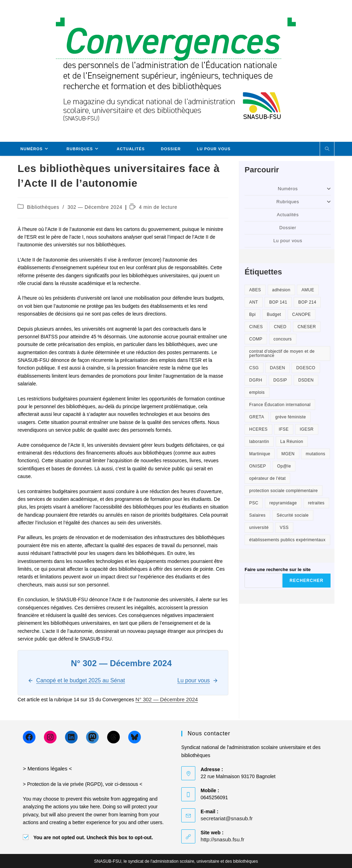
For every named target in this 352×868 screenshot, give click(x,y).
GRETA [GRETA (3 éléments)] (256, 417)
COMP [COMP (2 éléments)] (256, 339)
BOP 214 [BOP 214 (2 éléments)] (307, 302)
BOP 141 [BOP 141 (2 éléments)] (278, 302)
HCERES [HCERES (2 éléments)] (258, 429)
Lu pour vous (288, 241)
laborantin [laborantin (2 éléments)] (259, 442)
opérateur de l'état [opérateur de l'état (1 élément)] (267, 478)
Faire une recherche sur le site (278, 569)
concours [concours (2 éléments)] (283, 339)
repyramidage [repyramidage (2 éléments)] (283, 503)
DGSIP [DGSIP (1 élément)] (280, 380)
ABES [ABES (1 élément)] (255, 290)
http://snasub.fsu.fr (221, 839)
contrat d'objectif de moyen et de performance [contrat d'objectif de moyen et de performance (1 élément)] (282, 353)
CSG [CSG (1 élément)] (254, 368)
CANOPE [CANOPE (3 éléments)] (302, 314)
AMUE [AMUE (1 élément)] (308, 290)
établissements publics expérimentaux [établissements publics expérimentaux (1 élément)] (287, 540)
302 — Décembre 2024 (95, 207)
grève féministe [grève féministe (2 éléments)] (290, 417)
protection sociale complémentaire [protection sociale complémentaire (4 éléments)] (283, 491)
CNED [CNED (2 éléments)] (280, 327)
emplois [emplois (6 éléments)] (257, 392)
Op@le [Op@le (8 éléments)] (284, 466)
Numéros (304, 189)
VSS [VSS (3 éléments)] (284, 528)
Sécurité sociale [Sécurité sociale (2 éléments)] (293, 515)
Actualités (288, 215)
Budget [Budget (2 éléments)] (274, 314)
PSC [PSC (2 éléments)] (254, 503)
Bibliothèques (43, 207)
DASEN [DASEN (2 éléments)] (277, 368)
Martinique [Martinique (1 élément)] (260, 454)
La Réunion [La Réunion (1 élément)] (292, 442)
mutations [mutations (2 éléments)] (315, 454)
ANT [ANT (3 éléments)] (253, 302)
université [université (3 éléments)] (259, 528)
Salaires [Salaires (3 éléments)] (257, 515)
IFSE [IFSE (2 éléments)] (283, 429)
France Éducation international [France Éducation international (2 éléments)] (280, 405)
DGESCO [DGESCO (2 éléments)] (306, 368)
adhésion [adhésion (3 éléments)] (281, 290)
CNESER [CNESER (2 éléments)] (307, 327)
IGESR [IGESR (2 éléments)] (307, 429)
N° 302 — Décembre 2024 (164, 699)
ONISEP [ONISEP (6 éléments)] (258, 466)
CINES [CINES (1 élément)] (256, 327)
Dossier (288, 228)
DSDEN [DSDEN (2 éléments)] (306, 380)
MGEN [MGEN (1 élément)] (288, 454)
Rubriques (304, 202)
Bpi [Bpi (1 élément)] (252, 314)
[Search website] (327, 149)
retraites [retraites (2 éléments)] (316, 503)
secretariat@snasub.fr (225, 818)
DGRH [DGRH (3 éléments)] (256, 380)
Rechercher (307, 581)
